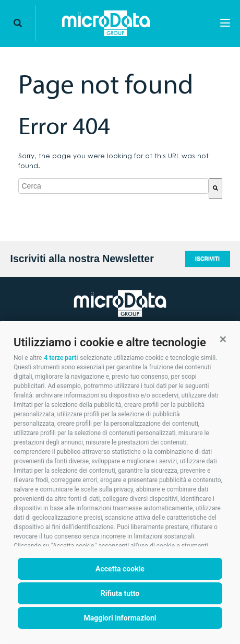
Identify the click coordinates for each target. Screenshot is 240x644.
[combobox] (113, 186)
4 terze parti (61, 358)
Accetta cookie (120, 569)
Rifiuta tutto (120, 593)
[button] (223, 339)
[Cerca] (215, 189)
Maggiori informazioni (120, 618)
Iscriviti (207, 259)
